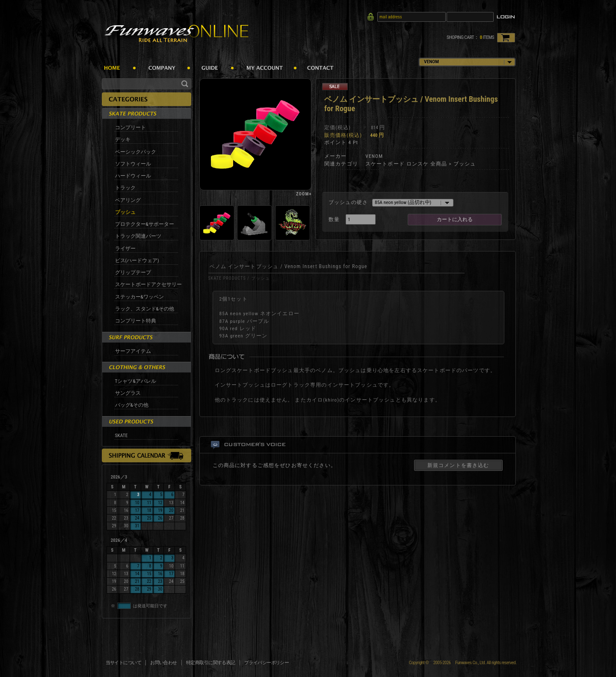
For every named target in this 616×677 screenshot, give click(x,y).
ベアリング (128, 200)
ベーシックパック (136, 152)
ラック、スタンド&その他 (145, 309)
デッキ (123, 139)
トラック (125, 188)
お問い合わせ (164, 663)
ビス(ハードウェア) (137, 260)
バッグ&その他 (132, 405)
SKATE (121, 435)
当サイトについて (124, 663)
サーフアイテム (133, 351)
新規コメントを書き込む (458, 465)
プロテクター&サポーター (145, 224)
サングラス (128, 393)
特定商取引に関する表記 (211, 663)
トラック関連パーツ (138, 236)
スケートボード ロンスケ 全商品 (406, 164)
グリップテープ (133, 272)
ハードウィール (133, 176)
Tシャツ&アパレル (136, 381)
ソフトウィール (133, 164)
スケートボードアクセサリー (148, 284)
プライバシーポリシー (267, 663)
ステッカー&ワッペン (139, 297)
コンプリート (130, 127)
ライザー (125, 248)
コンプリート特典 (136, 321)
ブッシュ (125, 212)
